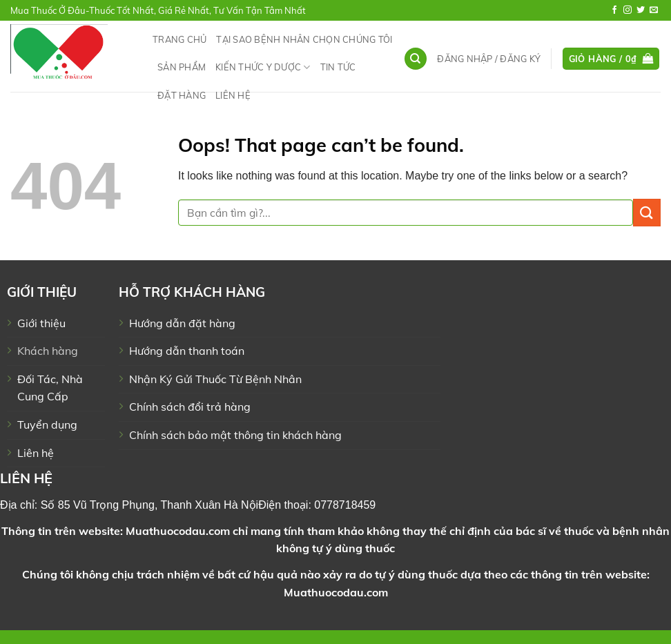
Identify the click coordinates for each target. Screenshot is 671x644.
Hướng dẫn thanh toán (187, 351)
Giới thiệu (41, 323)
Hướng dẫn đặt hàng (182, 323)
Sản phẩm (182, 67)
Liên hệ (233, 95)
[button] (489, 59)
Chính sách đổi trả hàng (190, 407)
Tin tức (338, 67)
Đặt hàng (182, 95)
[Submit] (647, 212)
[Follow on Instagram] (628, 10)
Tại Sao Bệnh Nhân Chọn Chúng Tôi (304, 39)
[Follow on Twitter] (641, 10)
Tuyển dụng (47, 425)
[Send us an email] (654, 10)
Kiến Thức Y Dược (263, 67)
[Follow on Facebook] (614, 10)
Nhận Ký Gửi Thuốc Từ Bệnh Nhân (215, 379)
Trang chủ (179, 39)
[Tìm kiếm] (416, 59)
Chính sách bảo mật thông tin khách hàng (235, 435)
